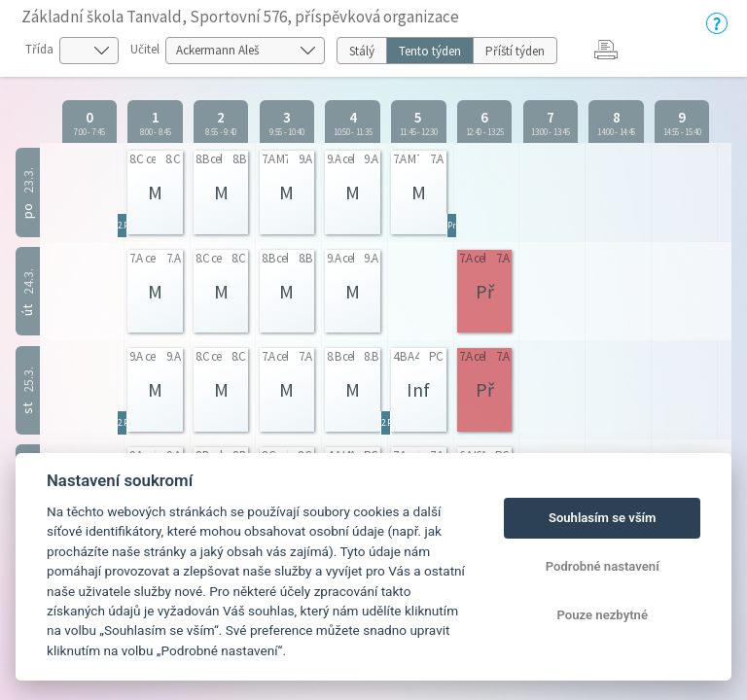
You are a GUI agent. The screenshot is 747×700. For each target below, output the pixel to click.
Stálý (362, 51)
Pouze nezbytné (602, 615)
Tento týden (430, 51)
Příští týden (515, 51)
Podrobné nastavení (603, 566)
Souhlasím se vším (603, 518)
